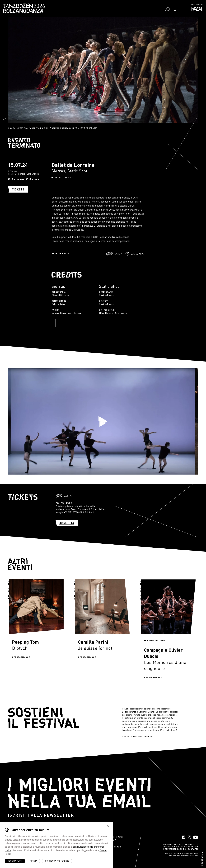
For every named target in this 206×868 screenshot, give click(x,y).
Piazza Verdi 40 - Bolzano (25, 179)
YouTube (196, 837)
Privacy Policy (171, 846)
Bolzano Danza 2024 (63, 128)
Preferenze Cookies (175, 849)
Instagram (189, 837)
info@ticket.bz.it (89, 512)
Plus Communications (189, 854)
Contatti (193, 849)
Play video (103, 421)
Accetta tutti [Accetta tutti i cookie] (15, 861)
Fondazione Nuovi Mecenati (114, 237)
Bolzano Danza (38, 6)
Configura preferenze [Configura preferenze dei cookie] (57, 861)
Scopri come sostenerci (137, 736)
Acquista (67, 523)
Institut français (81, 237)
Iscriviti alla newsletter (41, 815)
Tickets (18, 189)
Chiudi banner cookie (108, 826)
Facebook (184, 837)
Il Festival (22, 128)
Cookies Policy (190, 846)
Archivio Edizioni (40, 128)
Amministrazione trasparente (181, 844)
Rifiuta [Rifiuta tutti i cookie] (34, 861)
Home (11, 128)
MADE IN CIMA (193, 856)
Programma (202, 859)
